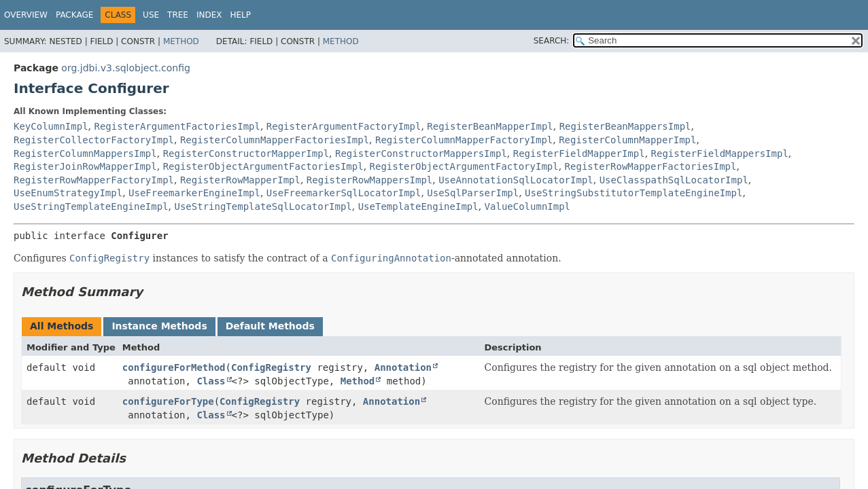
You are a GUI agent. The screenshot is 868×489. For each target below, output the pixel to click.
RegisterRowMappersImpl (369, 180)
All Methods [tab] (62, 326)
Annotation (403, 367)
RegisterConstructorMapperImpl (246, 153)
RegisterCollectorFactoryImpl (94, 140)
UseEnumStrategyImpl (68, 193)
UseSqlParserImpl (473, 193)
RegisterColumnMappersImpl (85, 153)
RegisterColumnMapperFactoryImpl (464, 140)
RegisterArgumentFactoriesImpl (177, 126)
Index (209, 15)
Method (181, 41)
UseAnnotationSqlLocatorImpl (516, 180)
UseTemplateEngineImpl (418, 206)
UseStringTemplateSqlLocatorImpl (263, 206)
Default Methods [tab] (270, 326)
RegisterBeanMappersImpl (625, 126)
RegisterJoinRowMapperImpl (85, 166)
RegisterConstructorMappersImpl (421, 153)
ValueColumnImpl (527, 206)
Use (151, 15)
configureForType (168, 401)
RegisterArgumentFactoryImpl (344, 126)
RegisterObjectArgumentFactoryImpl (464, 166)
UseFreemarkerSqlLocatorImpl (344, 193)
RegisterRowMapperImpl (240, 180)
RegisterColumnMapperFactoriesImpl (275, 140)
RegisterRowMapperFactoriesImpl (651, 166)
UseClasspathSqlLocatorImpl (674, 180)
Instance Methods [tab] (159, 326)
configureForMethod (174, 367)
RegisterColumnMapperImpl (627, 140)
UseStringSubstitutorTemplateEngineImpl (633, 193)
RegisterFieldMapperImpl (579, 153)
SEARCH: (552, 41)
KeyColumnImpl (51, 126)
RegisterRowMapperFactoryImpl (94, 180)
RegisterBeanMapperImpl (490, 126)
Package (74, 15)
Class (211, 381)
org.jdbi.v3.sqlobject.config (126, 68)
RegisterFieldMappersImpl (720, 153)
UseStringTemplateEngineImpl (91, 206)
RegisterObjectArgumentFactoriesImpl (263, 166)
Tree (178, 15)
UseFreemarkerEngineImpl (194, 193)
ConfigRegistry (271, 367)
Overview (26, 15)
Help (240, 15)
